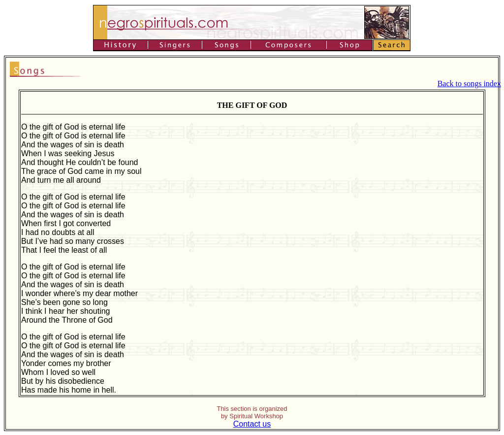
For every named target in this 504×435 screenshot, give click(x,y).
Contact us (252, 424)
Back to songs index (469, 84)
